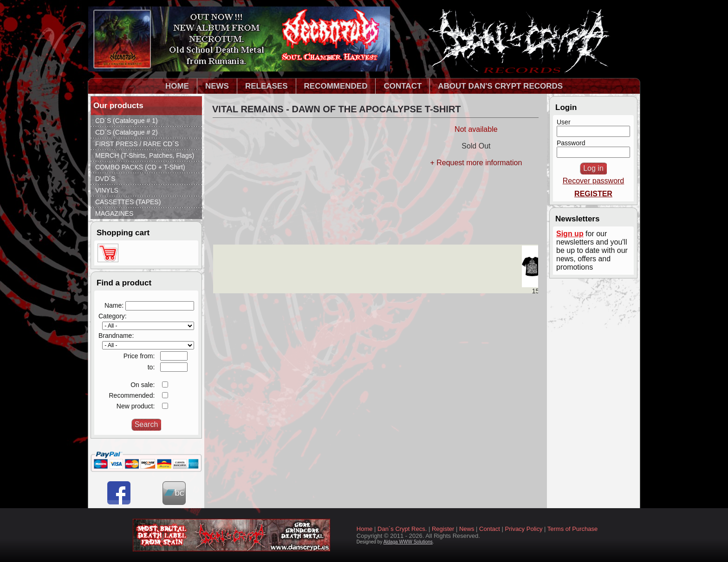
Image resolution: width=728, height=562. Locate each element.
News (467, 529)
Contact (490, 529)
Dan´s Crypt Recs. (402, 529)
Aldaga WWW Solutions (408, 542)
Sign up (570, 234)
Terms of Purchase (572, 529)
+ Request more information (476, 163)
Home (365, 529)
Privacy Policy (524, 529)
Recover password (594, 181)
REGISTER (593, 194)
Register (443, 529)
